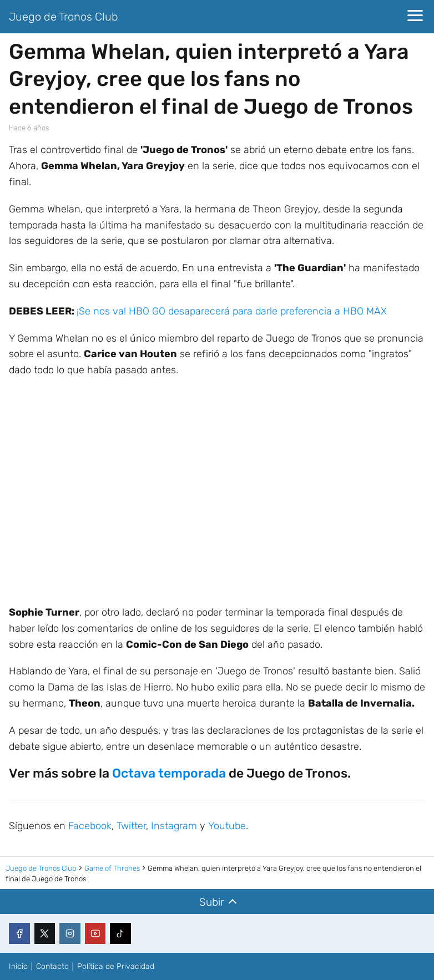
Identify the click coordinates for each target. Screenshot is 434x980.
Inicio (18, 966)
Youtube (227, 826)
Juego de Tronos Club (64, 17)
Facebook (90, 826)
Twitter (131, 826)
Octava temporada (169, 773)
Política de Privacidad (116, 966)
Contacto (52, 966)
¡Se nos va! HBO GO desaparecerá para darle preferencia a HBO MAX (232, 311)
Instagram (174, 826)
